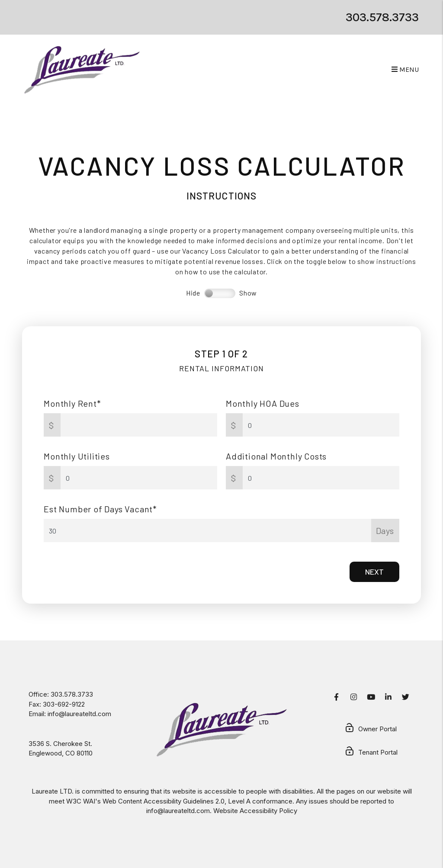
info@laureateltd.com (79, 714)
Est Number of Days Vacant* (100, 509)
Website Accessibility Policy (255, 811)
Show (248, 293)
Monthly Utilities (77, 456)
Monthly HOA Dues (263, 403)
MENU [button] (405, 69)
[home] (82, 70)
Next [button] (374, 572)
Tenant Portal (371, 753)
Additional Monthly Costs (276, 456)
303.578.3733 (382, 17)
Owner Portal (371, 730)
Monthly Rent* (72, 403)
